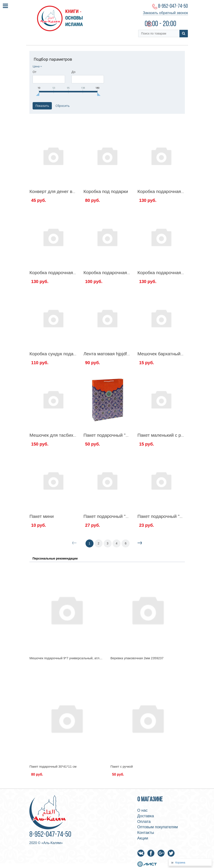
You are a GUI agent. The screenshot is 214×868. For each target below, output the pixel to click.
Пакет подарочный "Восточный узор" (122, 435)
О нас (143, 810)
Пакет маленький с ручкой (165, 435)
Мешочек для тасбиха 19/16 (59, 435)
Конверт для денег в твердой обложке (70, 191)
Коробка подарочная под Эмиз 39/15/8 (124, 273)
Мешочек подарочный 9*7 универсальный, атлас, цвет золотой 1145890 (84, 658)
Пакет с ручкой (122, 766)
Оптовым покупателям (158, 827)
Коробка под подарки (106, 191)
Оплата (144, 822)
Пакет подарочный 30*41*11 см (53, 766)
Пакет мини (42, 516)
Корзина (180, 863)
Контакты (146, 833)
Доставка (146, 816)
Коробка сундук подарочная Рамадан (69, 354)
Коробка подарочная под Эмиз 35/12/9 (70, 273)
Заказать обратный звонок (166, 13)
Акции (143, 838)
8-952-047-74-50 (173, 6)
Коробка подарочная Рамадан (169, 273)
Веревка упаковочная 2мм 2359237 (137, 658)
